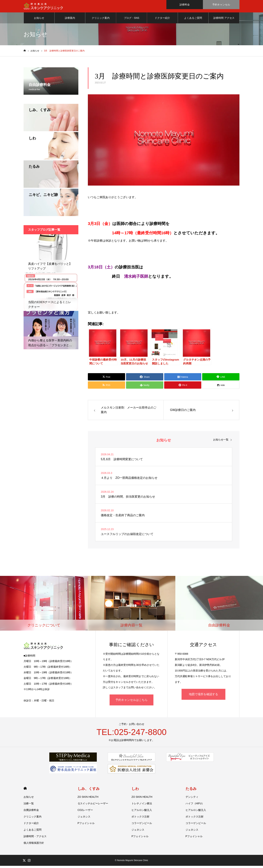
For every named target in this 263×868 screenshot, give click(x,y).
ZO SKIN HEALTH (88, 799)
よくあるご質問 (193, 20)
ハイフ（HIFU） (195, 806)
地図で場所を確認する (203, 696)
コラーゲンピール (142, 825)
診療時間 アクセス (224, 20)
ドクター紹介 (162, 20)
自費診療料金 (31, 812)
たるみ (191, 791)
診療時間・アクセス (35, 838)
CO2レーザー (85, 812)
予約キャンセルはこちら (131, 702)
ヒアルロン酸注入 (142, 812)
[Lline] (221, 379)
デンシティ (192, 799)
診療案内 (70, 20)
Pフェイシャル (86, 825)
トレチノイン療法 (142, 806)
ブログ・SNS (132, 20)
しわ (135, 791)
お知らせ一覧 (221, 442)
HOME (25, 791)
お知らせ (39, 20)
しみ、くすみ (89, 791)
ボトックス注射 (140, 819)
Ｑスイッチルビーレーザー (93, 806)
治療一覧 (29, 806)
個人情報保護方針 (34, 845)
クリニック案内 (101, 20)
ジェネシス (84, 819)
